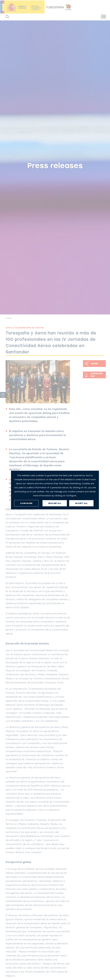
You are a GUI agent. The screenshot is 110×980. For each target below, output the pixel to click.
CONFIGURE (26, 503)
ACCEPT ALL (81, 503)
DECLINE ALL (55, 503)
